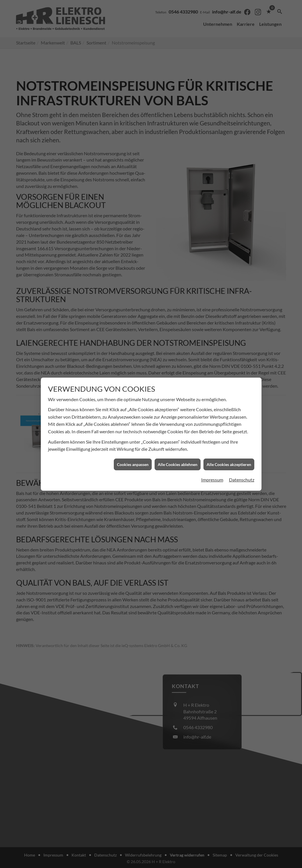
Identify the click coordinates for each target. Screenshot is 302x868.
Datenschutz (242, 438)
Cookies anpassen (133, 423)
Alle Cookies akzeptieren (229, 423)
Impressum (212, 438)
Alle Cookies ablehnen (178, 423)
